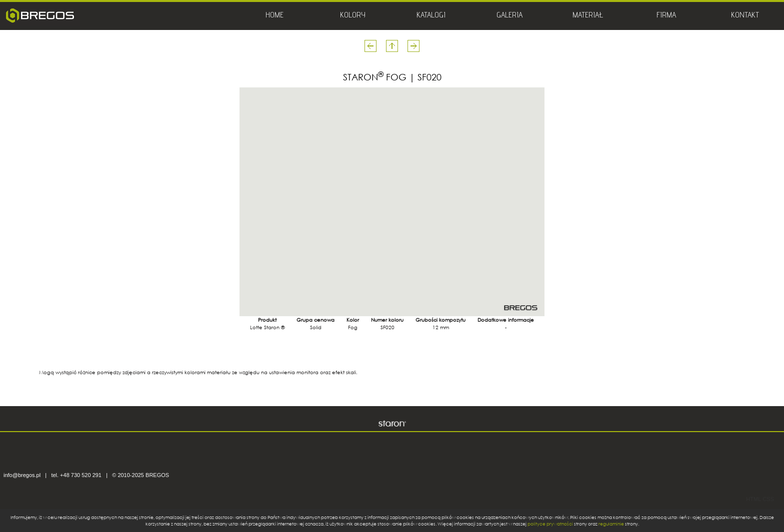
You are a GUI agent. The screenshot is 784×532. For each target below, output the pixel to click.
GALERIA (509, 16)
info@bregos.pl (22, 475)
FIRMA (666, 16)
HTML (753, 499)
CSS (768, 499)
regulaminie (611, 524)
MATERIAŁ (588, 16)
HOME (274, 16)
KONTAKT (745, 16)
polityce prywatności (550, 524)
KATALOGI (431, 16)
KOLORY (353, 16)
